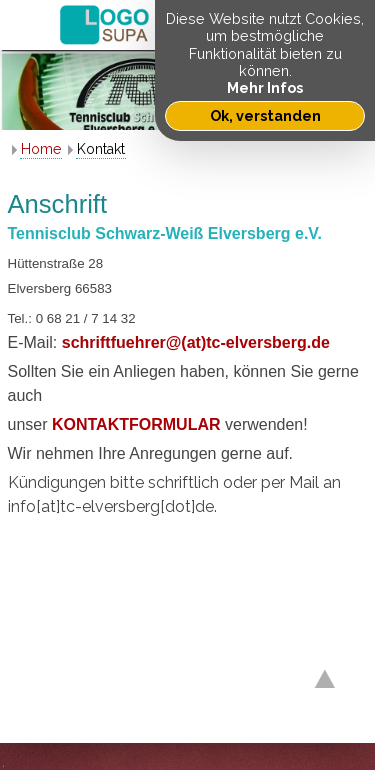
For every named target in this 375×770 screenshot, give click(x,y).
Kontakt (101, 149)
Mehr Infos (265, 87)
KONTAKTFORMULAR (138, 424)
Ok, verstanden (265, 115)
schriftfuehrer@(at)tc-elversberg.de (196, 342)
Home (41, 149)
